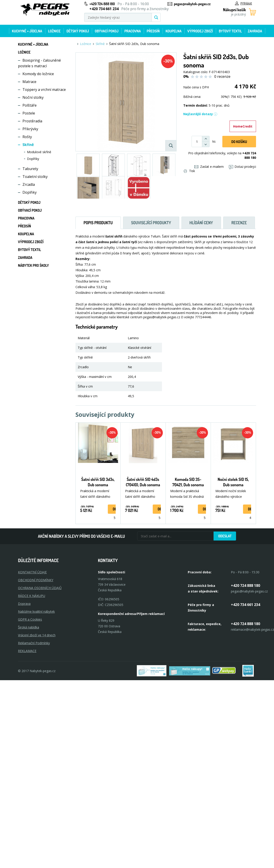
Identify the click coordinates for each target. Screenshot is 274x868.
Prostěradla (32, 121)
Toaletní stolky (35, 177)
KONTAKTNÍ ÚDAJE (32, 572)
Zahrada (255, 31)
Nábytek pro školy (33, 265)
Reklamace (27, 651)
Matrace (29, 82)
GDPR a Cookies (30, 619)
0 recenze (222, 76)
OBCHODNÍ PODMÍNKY (36, 580)
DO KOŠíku (239, 142)
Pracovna (133, 31)
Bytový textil (230, 31)
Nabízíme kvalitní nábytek (36, 611)
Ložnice (54, 31)
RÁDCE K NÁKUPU (32, 596)
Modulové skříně (39, 152)
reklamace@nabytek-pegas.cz (252, 629)
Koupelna (173, 31)
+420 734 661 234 (245, 605)
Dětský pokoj (78, 31)
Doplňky (33, 159)
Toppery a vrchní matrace (44, 90)
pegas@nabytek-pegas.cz (192, 4)
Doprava (24, 604)
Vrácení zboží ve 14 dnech (37, 635)
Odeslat (225, 536)
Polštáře (30, 105)
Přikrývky (30, 129)
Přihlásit (243, 3)
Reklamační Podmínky (34, 643)
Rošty (27, 137)
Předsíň (153, 31)
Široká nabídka (29, 627)
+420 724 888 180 (102, 4)
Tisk (189, 171)
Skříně (28, 145)
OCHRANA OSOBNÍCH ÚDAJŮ (40, 588)
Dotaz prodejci (242, 167)
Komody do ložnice (38, 74)
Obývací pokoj (107, 31)
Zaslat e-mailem (209, 167)
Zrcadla (29, 184)
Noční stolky (33, 97)
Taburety (30, 169)
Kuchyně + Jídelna (27, 31)
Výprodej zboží (200, 31)
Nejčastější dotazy (200, 114)
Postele (29, 113)
